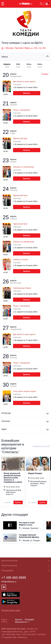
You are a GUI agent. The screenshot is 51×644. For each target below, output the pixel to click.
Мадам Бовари (35, 473)
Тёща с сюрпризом (21, 110)
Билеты (27, 93)
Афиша (5, 57)
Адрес (4, 429)
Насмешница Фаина (22, 288)
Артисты (19, 619)
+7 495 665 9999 (14, 578)
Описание (6, 421)
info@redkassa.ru (9, 582)
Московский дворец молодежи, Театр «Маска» (37, 483)
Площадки (29, 619)
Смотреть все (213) (41, 446)
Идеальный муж (20, 138)
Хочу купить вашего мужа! (25, 391)
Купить (18, 502)
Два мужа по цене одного (24, 81)
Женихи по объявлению (24, 167)
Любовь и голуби (20, 260)
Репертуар (6, 413)
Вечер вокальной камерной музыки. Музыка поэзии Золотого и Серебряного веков (13, 478)
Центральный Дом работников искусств (12, 492)
